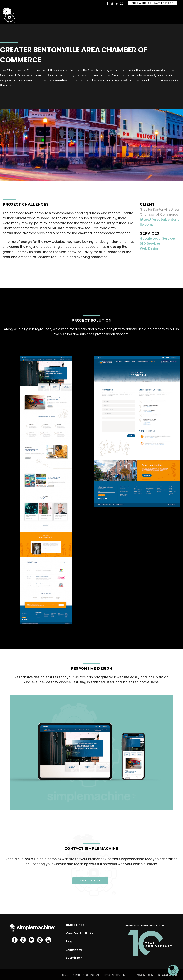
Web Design (150, 248)
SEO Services (150, 243)
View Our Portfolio (79, 933)
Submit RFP (74, 958)
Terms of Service (167, 975)
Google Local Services (158, 238)
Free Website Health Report (153, 3)
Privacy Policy (145, 975)
